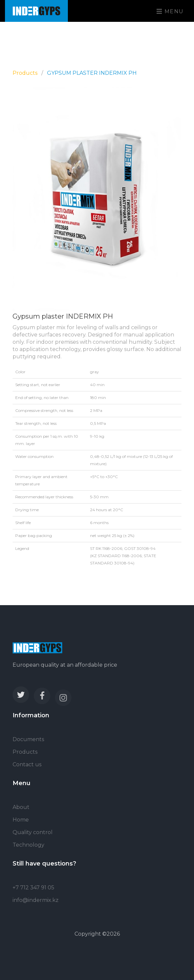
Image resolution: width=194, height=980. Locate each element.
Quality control (33, 832)
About (21, 807)
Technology (28, 845)
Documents (28, 739)
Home (21, 820)
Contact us (27, 764)
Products (25, 73)
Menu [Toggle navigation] (170, 11)
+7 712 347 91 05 (33, 888)
